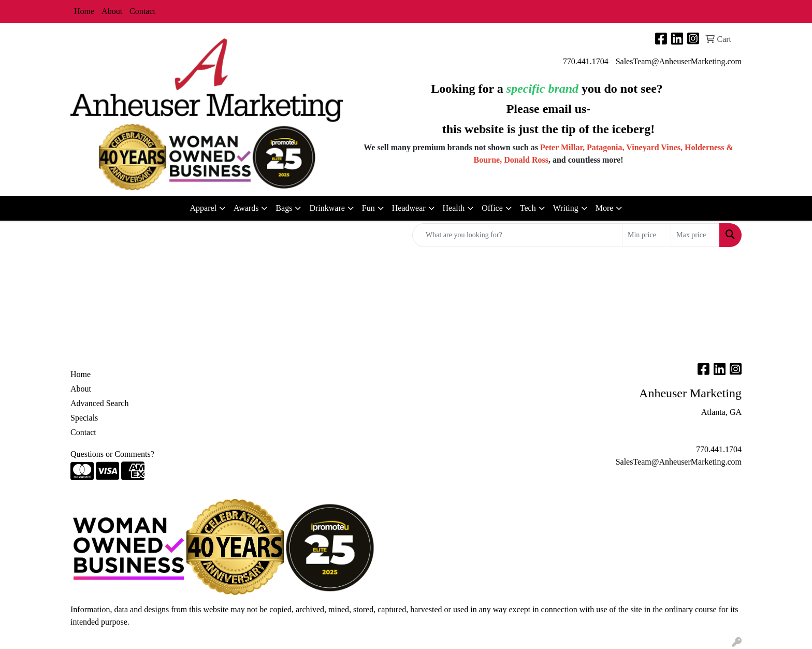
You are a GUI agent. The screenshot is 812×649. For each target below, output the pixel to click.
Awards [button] (246, 208)
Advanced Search (99, 403)
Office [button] (492, 208)
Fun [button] (368, 208)
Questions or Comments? (112, 454)
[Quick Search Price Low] (647, 235)
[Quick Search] (517, 235)
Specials (84, 418)
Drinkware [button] (327, 208)
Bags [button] (284, 208)
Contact (142, 11)
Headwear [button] (409, 208)
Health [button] (454, 208)
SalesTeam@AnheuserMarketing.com (679, 61)
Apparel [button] (204, 208)
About (112, 11)
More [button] (605, 208)
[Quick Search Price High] (695, 235)
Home (84, 11)
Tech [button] (528, 208)
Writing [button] (566, 208)
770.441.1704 (586, 61)
